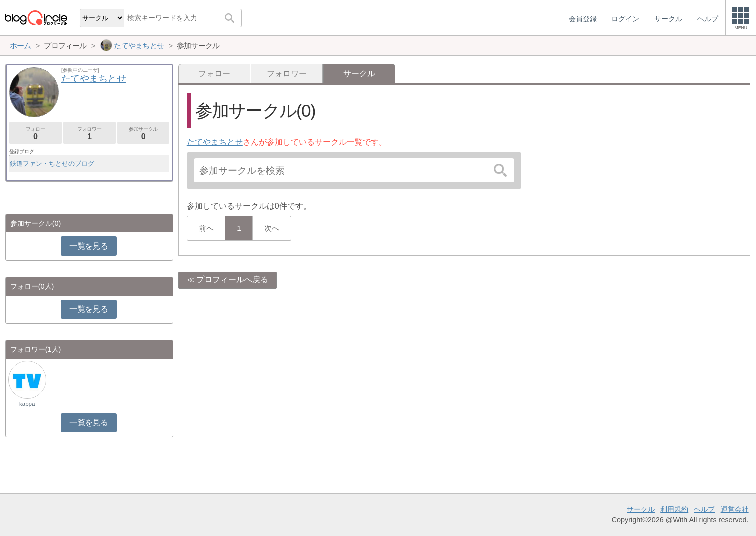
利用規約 (674, 509)
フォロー (214, 74)
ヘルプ (704, 509)
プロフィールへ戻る (232, 280)
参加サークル (144, 134)
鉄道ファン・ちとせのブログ (52, 164)
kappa (27, 404)
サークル (641, 509)
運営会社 (735, 509)
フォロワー (287, 74)
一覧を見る (89, 246)
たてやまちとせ (215, 142)
